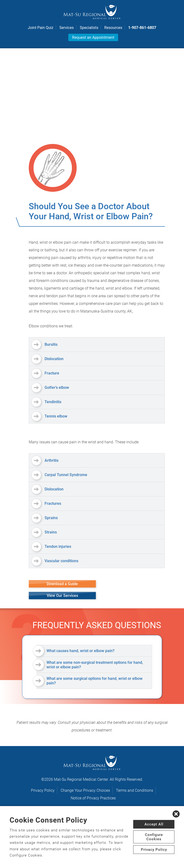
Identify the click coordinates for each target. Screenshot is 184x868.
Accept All (154, 824)
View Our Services (62, 596)
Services (67, 28)
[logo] (92, 12)
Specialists (89, 28)
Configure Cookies (154, 837)
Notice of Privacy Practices (93, 798)
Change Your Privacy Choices (85, 790)
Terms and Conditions (135, 790)
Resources (113, 28)
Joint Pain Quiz (41, 28)
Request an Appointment (93, 38)
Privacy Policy (43, 790)
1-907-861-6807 (142, 28)
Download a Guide (62, 584)
